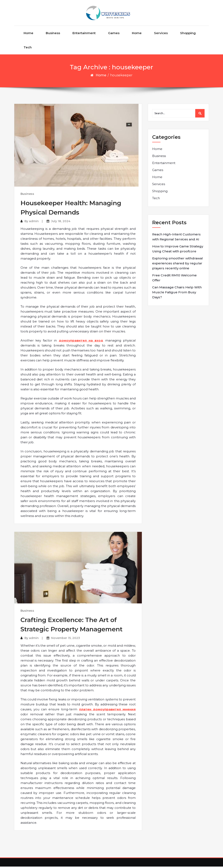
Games (114, 34)
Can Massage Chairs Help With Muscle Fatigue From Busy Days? (177, 294)
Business (53, 34)
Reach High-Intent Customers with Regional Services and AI (176, 238)
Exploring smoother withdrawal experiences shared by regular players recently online (178, 265)
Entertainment (84, 34)
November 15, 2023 (66, 639)
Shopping (188, 34)
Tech (28, 49)
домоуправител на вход (81, 342)
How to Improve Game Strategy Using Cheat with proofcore (178, 250)
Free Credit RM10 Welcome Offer (174, 279)
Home (28, 34)
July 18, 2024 (61, 223)
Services (161, 34)
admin (34, 223)
